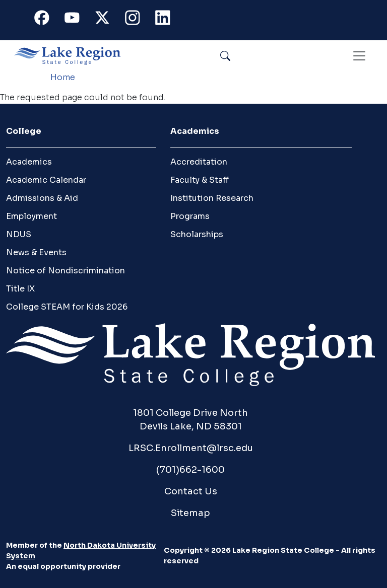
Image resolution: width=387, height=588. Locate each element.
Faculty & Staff (200, 180)
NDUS (19, 234)
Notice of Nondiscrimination (66, 271)
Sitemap (190, 513)
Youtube (77, 20)
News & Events (36, 252)
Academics (29, 162)
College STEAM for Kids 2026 (67, 307)
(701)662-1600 (190, 470)
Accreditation (199, 162)
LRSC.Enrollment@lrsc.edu (191, 448)
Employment (31, 216)
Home (63, 77)
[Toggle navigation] (359, 56)
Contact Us (191, 491)
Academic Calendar (46, 180)
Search (248, 56)
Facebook (46, 20)
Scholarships (197, 234)
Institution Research (212, 198)
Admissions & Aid (42, 198)
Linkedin (167, 20)
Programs (190, 216)
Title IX (20, 289)
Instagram (137, 20)
